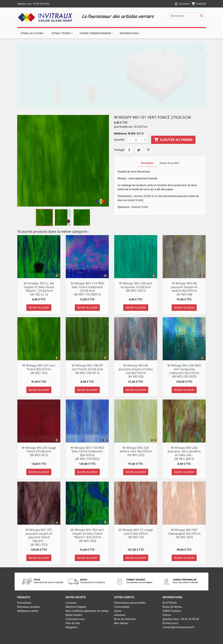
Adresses (120, 615)
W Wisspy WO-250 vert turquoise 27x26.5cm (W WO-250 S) (136, 287)
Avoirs (118, 611)
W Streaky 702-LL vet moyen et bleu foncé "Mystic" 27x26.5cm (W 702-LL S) (39, 289)
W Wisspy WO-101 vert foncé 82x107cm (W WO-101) (39, 369)
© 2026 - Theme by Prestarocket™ (92, 639)
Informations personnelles (130, 603)
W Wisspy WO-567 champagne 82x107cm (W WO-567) (184, 533)
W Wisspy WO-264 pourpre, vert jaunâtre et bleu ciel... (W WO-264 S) (184, 453)
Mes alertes (121, 623)
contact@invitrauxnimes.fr (178, 627)
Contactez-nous (75, 619)
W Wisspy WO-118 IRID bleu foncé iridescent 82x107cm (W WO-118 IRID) (87, 453)
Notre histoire (74, 615)
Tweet (139, 150)
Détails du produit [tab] (169, 163)
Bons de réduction (125, 619)
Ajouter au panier (173, 140)
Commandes (122, 607)
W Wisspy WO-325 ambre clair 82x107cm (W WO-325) (136, 451)
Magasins (72, 627)
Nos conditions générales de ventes (87, 611)
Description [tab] (147, 163)
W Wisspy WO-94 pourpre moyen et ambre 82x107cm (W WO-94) (184, 289)
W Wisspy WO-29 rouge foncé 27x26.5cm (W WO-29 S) (39, 451)
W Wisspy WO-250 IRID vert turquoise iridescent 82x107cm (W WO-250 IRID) (184, 371)
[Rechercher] (187, 16)
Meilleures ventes (28, 611)
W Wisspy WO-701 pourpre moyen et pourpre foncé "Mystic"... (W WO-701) (39, 537)
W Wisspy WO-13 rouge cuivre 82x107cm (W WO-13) (136, 533)
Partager (129, 150)
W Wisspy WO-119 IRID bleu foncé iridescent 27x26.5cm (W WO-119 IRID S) (87, 289)
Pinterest (148, 150)
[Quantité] (137, 140)
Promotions (24, 603)
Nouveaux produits (29, 607)
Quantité (119, 140)
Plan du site (73, 623)
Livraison (71, 603)
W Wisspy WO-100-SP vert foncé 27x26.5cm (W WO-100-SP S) (87, 369)
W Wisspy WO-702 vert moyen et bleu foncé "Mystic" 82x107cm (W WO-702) (87, 535)
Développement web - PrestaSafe (132, 639)
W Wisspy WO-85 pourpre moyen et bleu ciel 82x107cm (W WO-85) (136, 371)
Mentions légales (76, 607)
